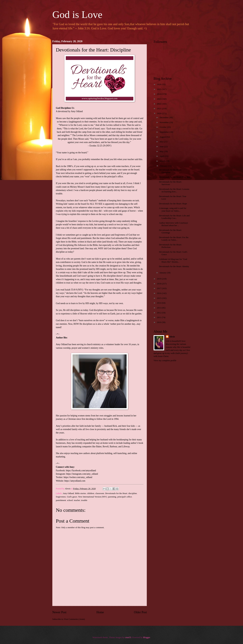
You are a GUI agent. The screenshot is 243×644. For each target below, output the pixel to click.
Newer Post (59, 612)
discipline (133, 493)
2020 (159, 113)
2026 (159, 84)
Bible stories (81, 493)
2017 (159, 288)
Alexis (172, 337)
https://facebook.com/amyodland (81, 471)
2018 (159, 284)
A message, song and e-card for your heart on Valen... (173, 209)
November (164, 122)
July (162, 142)
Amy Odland (68, 493)
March (163, 161)
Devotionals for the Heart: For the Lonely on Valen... (174, 239)
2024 (159, 94)
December (164, 118)
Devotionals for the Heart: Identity (174, 266)
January (163, 273)
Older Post (140, 612)
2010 (159, 322)
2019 (159, 279)
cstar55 (128, 637)
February (164, 166)
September (164, 132)
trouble (84, 500)
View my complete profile (165, 360)
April (162, 156)
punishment (61, 500)
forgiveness (61, 497)
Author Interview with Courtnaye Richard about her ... (173, 224)
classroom (100, 493)
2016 (159, 293)
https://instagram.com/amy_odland (82, 474)
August (163, 137)
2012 (159, 313)
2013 (159, 308)
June (162, 147)
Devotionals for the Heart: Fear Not (174, 177)
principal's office (125, 497)
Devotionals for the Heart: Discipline (170, 171)
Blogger (147, 637)
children (91, 493)
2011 (159, 317)
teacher (77, 500)
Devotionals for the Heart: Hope (173, 204)
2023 (159, 99)
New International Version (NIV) (93, 497)
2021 (159, 109)
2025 (159, 89)
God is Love (77, 15)
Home (100, 612)
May (162, 151)
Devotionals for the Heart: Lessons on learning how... (174, 190)
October (163, 127)
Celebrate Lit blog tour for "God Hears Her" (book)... (173, 260)
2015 (159, 298)
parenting (112, 497)
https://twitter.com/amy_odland (78, 477)
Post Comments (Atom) (75, 619)
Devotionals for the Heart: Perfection (170, 246)
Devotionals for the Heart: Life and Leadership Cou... (174, 217)
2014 (159, 303)
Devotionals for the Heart (116, 493)
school (70, 500)
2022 (159, 104)
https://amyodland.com (75, 481)
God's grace (72, 497)
